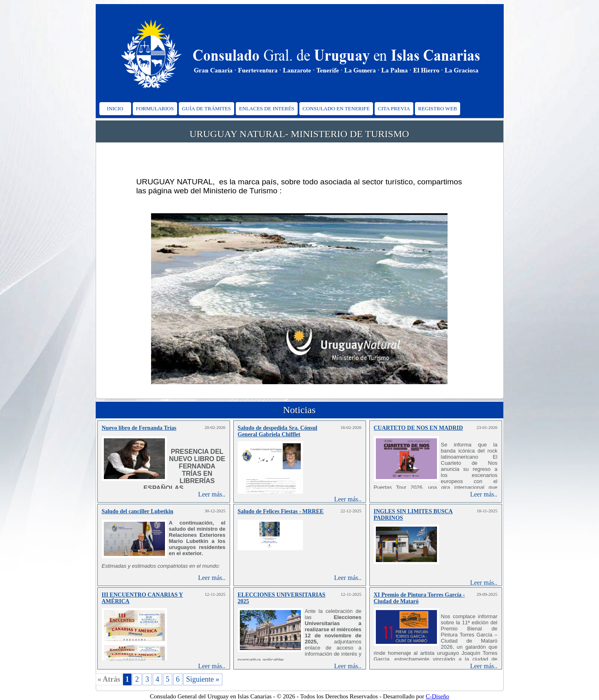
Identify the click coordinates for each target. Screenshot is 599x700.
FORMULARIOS (155, 108)
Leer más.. (212, 494)
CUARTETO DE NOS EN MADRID (418, 428)
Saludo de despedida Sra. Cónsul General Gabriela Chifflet (278, 431)
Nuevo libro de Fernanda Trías (139, 428)
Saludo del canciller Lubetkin (138, 511)
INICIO (115, 108)
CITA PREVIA (394, 108)
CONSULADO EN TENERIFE (336, 108)
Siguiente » (203, 679)
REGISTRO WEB (438, 108)
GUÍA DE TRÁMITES (206, 108)
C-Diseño (437, 696)
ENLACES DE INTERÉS (267, 108)
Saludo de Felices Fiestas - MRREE (281, 511)
